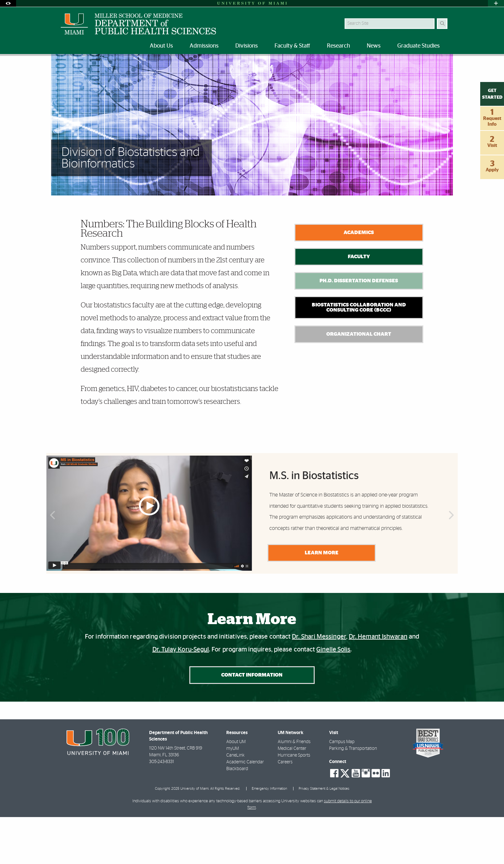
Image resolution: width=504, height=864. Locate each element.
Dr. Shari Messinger (319, 684)
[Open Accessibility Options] (8, 3)
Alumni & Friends (294, 789)
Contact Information (252, 722)
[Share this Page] (444, 65)
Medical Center (292, 796)
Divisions (83, 69)
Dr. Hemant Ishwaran (378, 684)
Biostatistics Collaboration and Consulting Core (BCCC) (359, 354)
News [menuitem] (374, 46)
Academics (359, 279)
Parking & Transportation (353, 796)
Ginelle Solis (333, 696)
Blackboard (237, 816)
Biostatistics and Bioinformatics (131, 69)
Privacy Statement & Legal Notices (324, 836)
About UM (236, 789)
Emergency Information (269, 836)
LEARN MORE (320, 600)
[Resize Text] (429, 65)
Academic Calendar (245, 809)
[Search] (442, 24)
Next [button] (452, 563)
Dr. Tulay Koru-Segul (181, 696)
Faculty (359, 304)
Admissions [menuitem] (204, 46)
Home (60, 69)
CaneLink (235, 803)
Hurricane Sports (294, 803)
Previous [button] (52, 563)
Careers (285, 809)
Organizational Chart (359, 381)
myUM (233, 796)
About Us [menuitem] (161, 46)
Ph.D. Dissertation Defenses (359, 328)
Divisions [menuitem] (247, 46)
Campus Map (342, 789)
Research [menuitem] (338, 46)
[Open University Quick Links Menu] (496, 3)
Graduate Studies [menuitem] (419, 46)
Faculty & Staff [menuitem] (292, 46)
